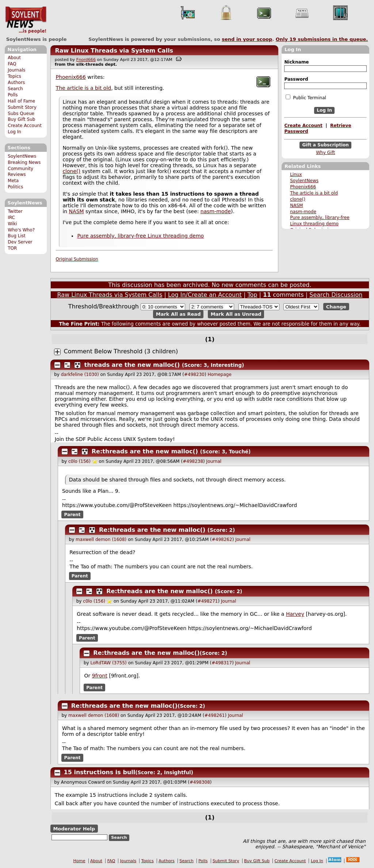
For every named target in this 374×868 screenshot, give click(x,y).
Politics (15, 187)
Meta (13, 181)
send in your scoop (247, 39)
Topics (14, 76)
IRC (11, 218)
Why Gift (325, 153)
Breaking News (24, 162)
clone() (298, 199)
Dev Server (20, 242)
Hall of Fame (21, 101)
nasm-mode (303, 212)
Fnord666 (86, 60)
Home (79, 861)
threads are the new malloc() (132, 365)
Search (15, 89)
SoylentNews (26, 20)
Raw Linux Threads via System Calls (114, 51)
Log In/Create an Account (205, 295)
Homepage (219, 375)
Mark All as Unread (236, 314)
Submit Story (22, 107)
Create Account (25, 126)
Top (252, 295)
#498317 (222, 663)
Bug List (17, 236)
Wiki (12, 224)
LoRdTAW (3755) (108, 663)
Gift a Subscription (325, 145)
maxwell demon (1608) (101, 539)
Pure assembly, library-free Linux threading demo (140, 236)
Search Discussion (336, 295)
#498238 (193, 461)
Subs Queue (21, 114)
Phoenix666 (303, 187)
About (14, 58)
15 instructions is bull (100, 772)
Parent (72, 515)
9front (100, 676)
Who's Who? (21, 230)
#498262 (222, 539)
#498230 (194, 375)
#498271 (208, 601)
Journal (214, 461)
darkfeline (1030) (80, 375)
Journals (16, 70)
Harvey (295, 614)
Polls (13, 95)
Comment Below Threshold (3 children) (121, 351)
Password (296, 79)
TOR (12, 248)
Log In (14, 132)
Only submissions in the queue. (322, 39)
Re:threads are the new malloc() (145, 451)
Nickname (296, 62)
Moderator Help (74, 828)
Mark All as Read (178, 314)
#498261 (215, 715)
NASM (296, 206)
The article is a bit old (314, 193)
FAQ (12, 64)
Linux (296, 174)
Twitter (15, 211)
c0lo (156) (79, 461)
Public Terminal (306, 97)
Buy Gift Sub (21, 119)
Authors (16, 82)
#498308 (200, 782)
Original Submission (77, 259)
